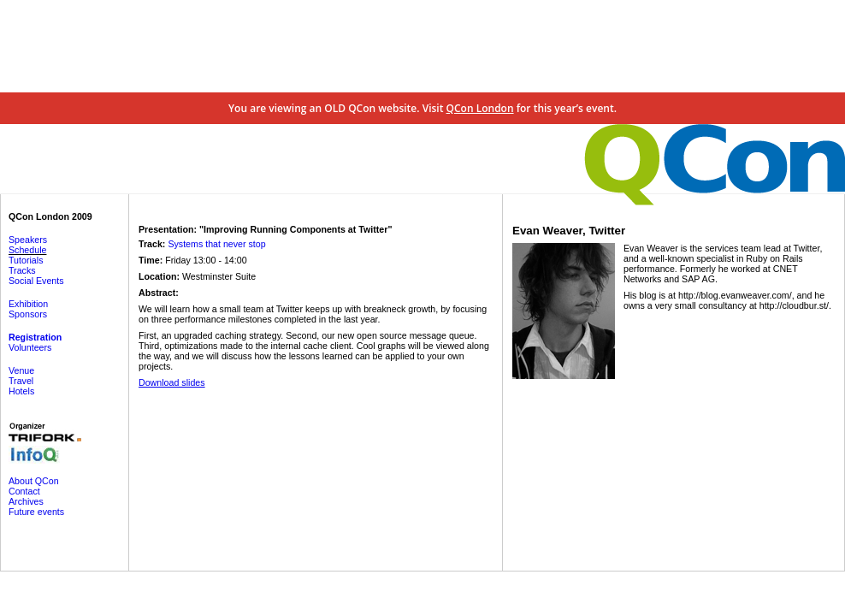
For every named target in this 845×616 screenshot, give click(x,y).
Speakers (28, 240)
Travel (21, 381)
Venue (21, 370)
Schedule (27, 250)
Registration (35, 337)
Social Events (36, 281)
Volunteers (30, 347)
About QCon (34, 481)
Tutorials (26, 260)
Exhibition (28, 304)
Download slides (172, 382)
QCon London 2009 (50, 216)
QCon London (480, 108)
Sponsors (28, 314)
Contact (24, 491)
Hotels (21, 391)
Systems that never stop (216, 244)
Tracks (22, 270)
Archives (26, 501)
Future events (36, 512)
